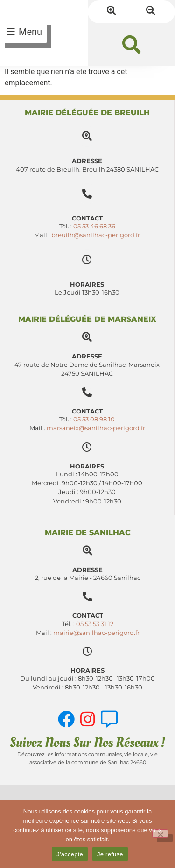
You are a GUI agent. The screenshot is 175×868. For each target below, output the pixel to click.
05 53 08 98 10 (94, 419)
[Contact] (87, 392)
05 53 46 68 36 (94, 226)
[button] (131, 45)
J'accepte (70, 854)
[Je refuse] (160, 834)
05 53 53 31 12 (95, 624)
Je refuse (110, 854)
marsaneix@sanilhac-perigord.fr (96, 428)
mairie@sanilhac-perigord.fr (96, 633)
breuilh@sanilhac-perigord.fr (96, 235)
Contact (87, 411)
